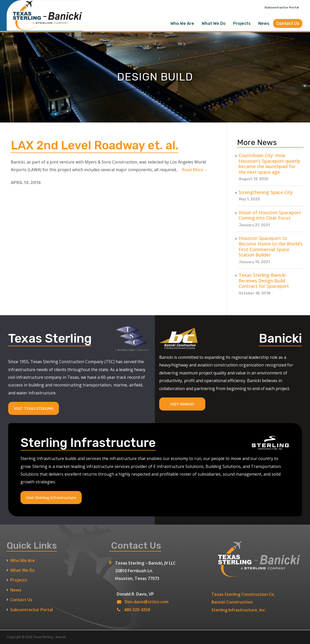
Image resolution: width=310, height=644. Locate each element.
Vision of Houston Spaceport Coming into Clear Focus (270, 215)
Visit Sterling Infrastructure (51, 498)
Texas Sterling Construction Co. (243, 594)
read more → (195, 170)
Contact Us (288, 23)
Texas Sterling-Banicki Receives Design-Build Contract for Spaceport (264, 281)
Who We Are (182, 23)
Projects (242, 23)
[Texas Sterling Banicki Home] (45, 28)
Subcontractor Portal (282, 7)
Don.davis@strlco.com (147, 602)
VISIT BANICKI (182, 404)
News (264, 23)
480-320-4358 (137, 610)
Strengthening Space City (266, 192)
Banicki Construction (232, 602)
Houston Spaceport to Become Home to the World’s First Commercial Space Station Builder (271, 247)
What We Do (214, 23)
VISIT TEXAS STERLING (34, 408)
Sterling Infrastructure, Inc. (239, 610)
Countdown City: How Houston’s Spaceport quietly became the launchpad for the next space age (269, 164)
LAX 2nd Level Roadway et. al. (98, 145)
